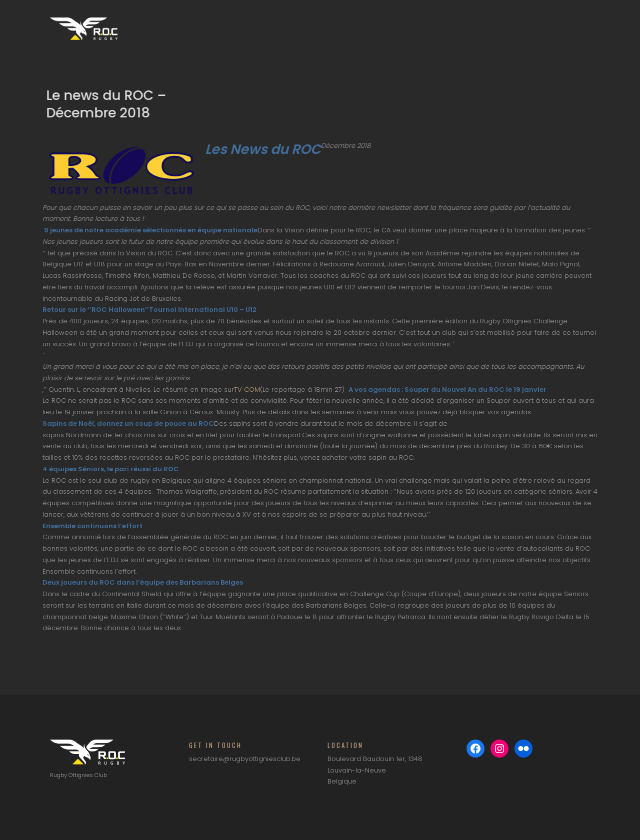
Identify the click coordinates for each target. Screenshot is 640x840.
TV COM (247, 390)
